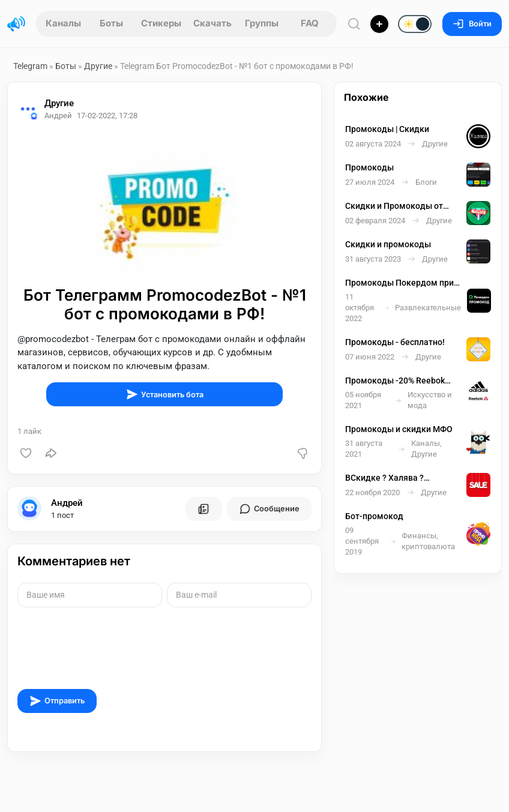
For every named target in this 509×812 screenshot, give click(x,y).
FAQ (310, 23)
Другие (98, 66)
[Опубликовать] (379, 24)
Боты (111, 23)
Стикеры (161, 23)
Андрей (67, 503)
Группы (262, 23)
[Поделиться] (51, 453)
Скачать (212, 23)
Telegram (30, 66)
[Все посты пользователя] (203, 509)
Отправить (57, 701)
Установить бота (165, 394)
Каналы (63, 23)
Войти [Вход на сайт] (472, 24)
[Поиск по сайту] (354, 24)
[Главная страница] (16, 24)
